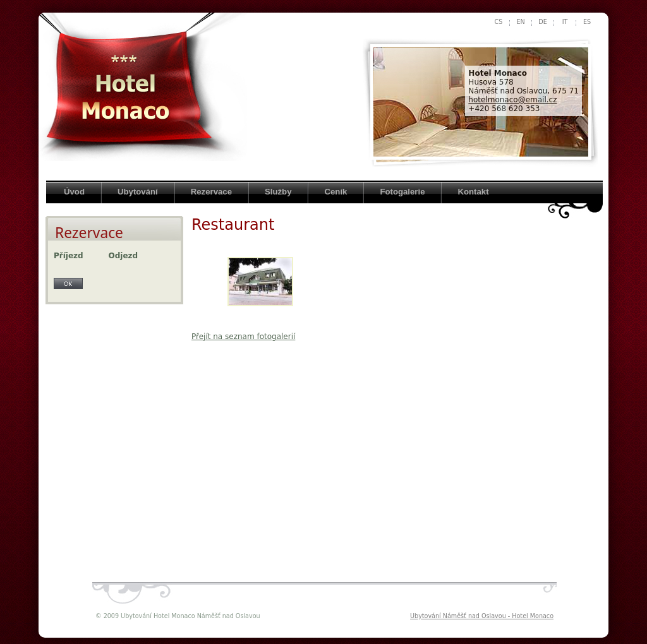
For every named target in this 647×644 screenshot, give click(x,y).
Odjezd (124, 256)
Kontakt (473, 192)
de (542, 22)
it (565, 22)
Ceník (336, 192)
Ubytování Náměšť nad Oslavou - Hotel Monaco (482, 616)
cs (499, 22)
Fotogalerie (402, 192)
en (520, 22)
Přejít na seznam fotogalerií (243, 337)
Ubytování (138, 192)
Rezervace (211, 192)
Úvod (74, 192)
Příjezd (69, 256)
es (587, 22)
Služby (278, 192)
